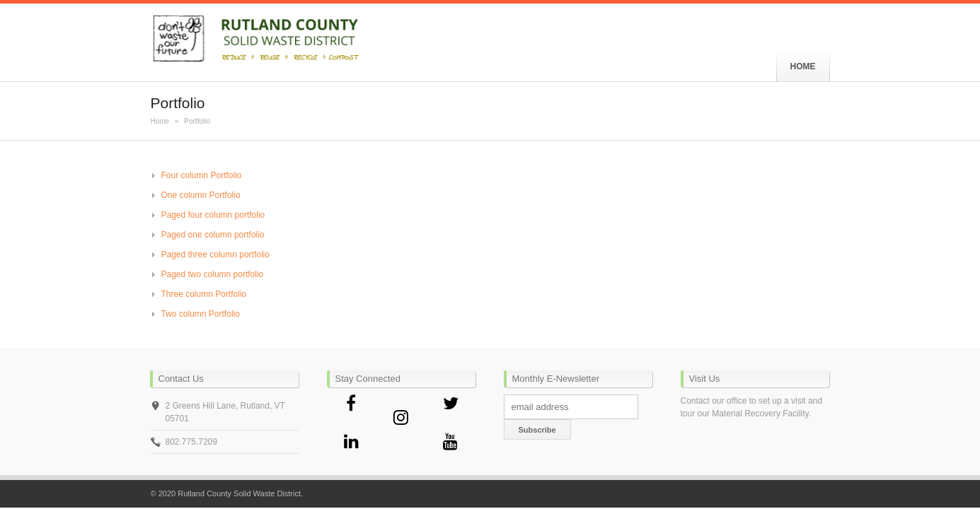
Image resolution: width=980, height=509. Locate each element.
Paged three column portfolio (215, 255)
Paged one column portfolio (213, 235)
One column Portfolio (201, 195)
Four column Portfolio (202, 175)
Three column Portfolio (204, 294)
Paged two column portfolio (213, 274)
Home (160, 121)
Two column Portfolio (201, 314)
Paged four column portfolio (213, 215)
